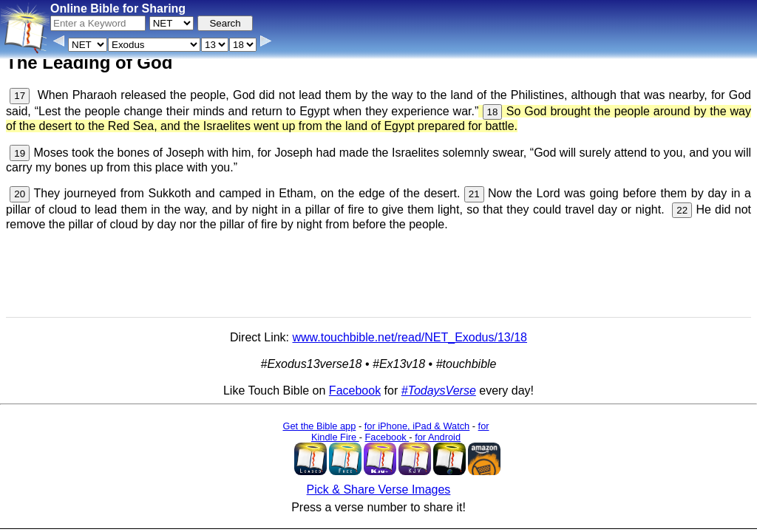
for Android (438, 437)
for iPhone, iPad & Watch (417, 426)
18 (493, 112)
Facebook (355, 391)
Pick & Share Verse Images (379, 490)
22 (682, 210)
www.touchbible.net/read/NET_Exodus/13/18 (410, 337)
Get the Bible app (319, 426)
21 (474, 194)
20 (20, 194)
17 (20, 96)
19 (20, 153)
